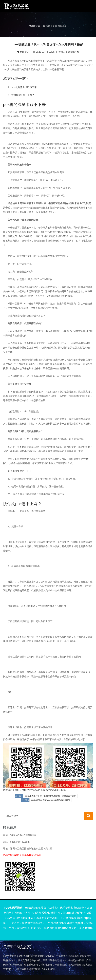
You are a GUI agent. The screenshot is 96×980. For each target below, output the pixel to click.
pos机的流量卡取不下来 (24, 87)
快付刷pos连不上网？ (23, 95)
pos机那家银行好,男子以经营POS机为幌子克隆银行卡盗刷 (50, 796)
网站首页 (48, 26)
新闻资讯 (60, 26)
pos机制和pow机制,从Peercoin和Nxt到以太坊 (50, 800)
